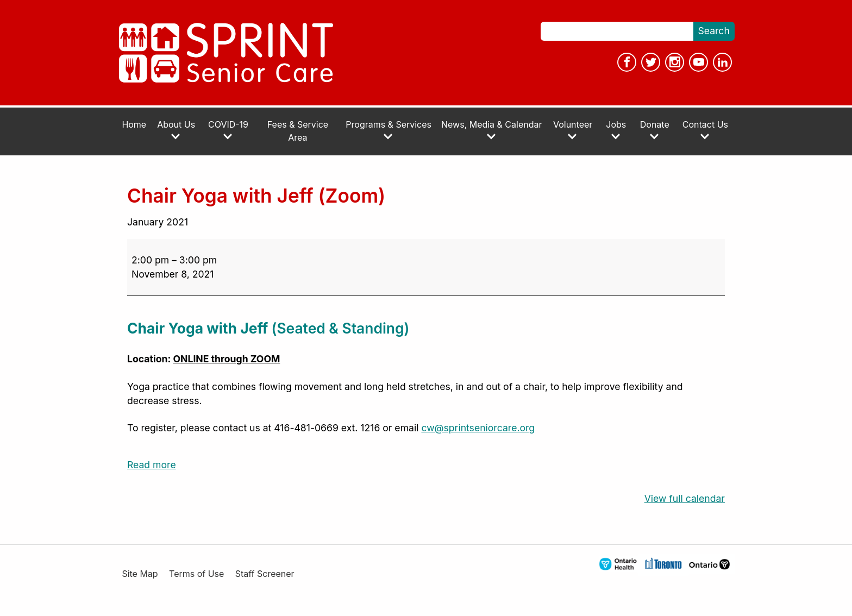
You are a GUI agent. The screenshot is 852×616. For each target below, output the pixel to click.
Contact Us (705, 130)
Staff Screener (265, 574)
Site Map (140, 574)
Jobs (616, 130)
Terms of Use (196, 574)
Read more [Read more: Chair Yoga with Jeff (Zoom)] (152, 465)
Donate (655, 130)
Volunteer (573, 130)
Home (134, 125)
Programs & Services (389, 130)
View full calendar (685, 498)
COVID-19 (228, 130)
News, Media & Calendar (491, 130)
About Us (176, 130)
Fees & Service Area (298, 131)
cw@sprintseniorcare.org (478, 428)
